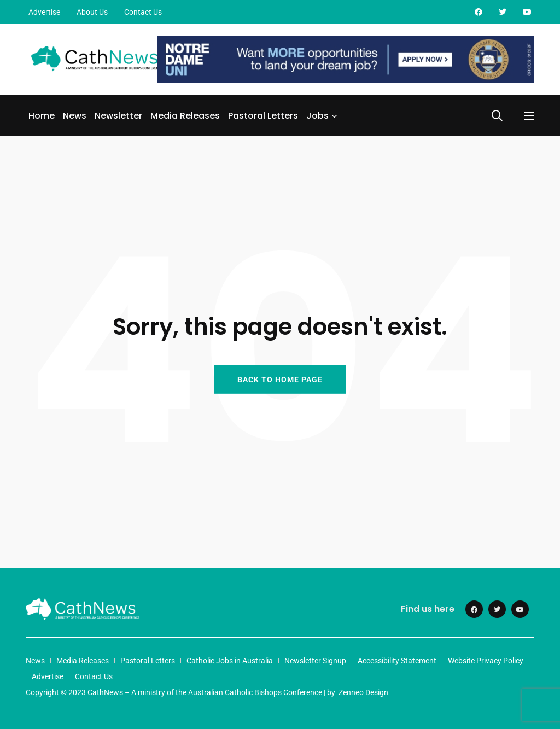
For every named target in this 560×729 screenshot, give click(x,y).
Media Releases (185, 116)
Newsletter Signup (315, 661)
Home (42, 116)
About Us (92, 12)
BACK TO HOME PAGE (280, 379)
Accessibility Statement (397, 661)
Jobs (317, 116)
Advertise (44, 12)
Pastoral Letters (263, 116)
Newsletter (118, 116)
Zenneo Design (363, 692)
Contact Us (143, 12)
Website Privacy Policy (486, 661)
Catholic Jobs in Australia (230, 661)
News (75, 116)
